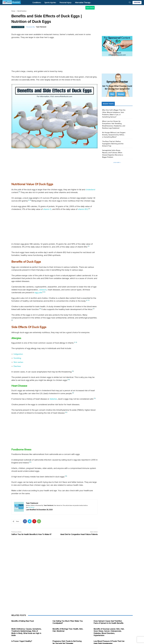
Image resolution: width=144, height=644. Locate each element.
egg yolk (38, 293)
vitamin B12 (83, 209)
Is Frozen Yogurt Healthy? (22, 641)
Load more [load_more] (117, 162)
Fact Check (90, 8)
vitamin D (47, 209)
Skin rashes (18, 362)
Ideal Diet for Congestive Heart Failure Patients (79, 534)
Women (121, 94)
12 (66, 412)
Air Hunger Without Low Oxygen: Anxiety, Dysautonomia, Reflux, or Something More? (114, 135)
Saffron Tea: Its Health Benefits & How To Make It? (31, 534)
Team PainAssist (41, 27)
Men (112, 94)
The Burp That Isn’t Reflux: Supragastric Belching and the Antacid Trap (113, 144)
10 (69, 380)
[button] (130, 2)
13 (30, 462)
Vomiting (17, 358)
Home (13, 11)
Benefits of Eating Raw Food (23, 621)
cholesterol (90, 190)
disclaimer (31, 507)
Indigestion (18, 354)
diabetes (53, 399)
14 (66, 476)
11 (95, 398)
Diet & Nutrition (22, 11)
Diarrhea (17, 366)
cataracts (43, 290)
